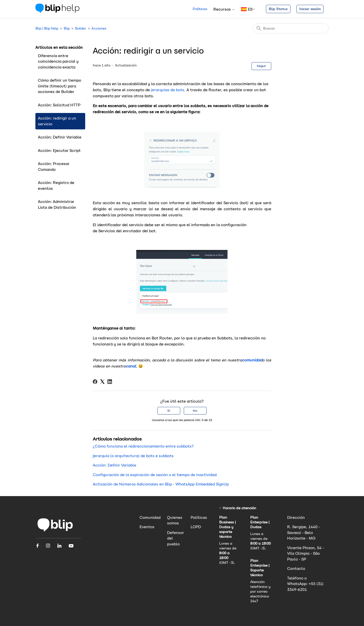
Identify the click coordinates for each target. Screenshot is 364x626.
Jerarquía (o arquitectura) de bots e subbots (133, 456)
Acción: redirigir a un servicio (57, 121)
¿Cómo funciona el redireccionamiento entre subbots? (143, 446)
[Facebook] (95, 382)
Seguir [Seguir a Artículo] (261, 66)
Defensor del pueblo (176, 538)
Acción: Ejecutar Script (59, 150)
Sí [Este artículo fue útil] (169, 411)
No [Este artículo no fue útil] (195, 411)
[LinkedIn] (110, 382)
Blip (67, 28)
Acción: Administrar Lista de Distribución (57, 204)
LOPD (196, 527)
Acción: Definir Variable (60, 137)
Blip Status (278, 9)
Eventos (147, 527)
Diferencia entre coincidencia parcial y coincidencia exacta (58, 61)
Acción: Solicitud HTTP (59, 105)
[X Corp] (102, 382)
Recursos (224, 9)
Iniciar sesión (310, 9)
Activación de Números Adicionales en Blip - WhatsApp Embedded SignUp (161, 484)
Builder (81, 28)
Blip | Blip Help (47, 28)
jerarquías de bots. (168, 90)
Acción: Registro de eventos (56, 186)
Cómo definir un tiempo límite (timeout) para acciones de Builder (60, 86)
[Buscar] (291, 28)
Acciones (99, 28)
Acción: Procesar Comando (54, 167)
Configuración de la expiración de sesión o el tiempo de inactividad (155, 475)
